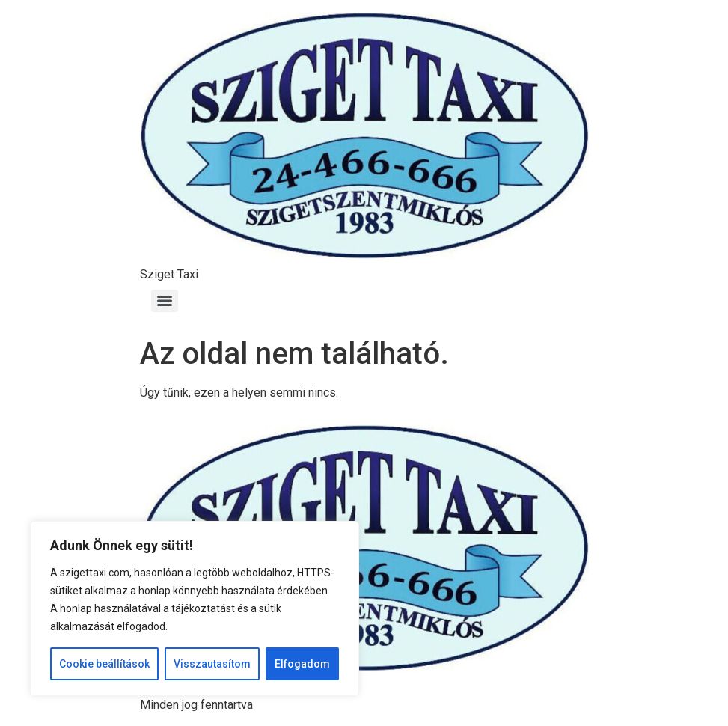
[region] (195, 608)
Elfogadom (302, 664)
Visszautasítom (212, 664)
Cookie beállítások (104, 664)
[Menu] (165, 301)
